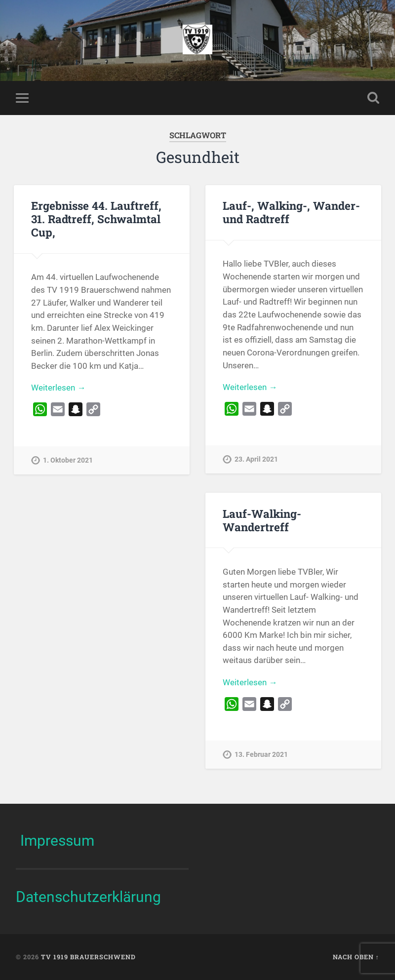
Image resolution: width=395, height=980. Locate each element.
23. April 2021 (256, 459)
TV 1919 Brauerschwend (88, 957)
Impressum (57, 841)
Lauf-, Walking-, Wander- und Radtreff (291, 212)
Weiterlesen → (58, 388)
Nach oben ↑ (356, 957)
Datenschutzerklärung (88, 897)
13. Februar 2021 (261, 755)
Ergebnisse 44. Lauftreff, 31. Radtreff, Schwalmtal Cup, (96, 219)
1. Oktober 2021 (68, 460)
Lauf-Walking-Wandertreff (262, 520)
